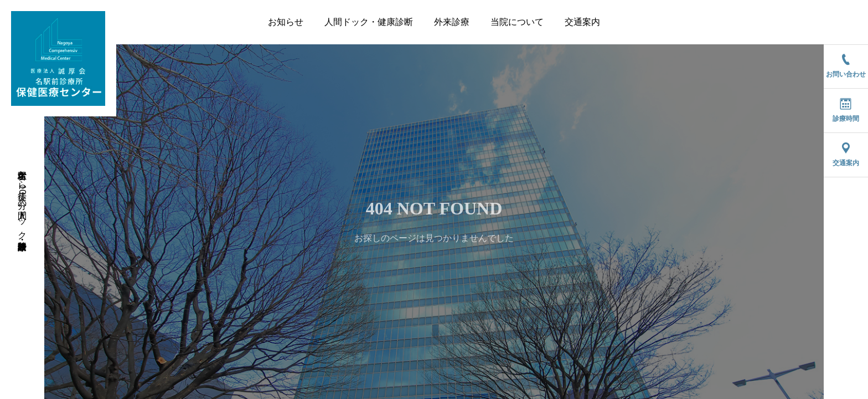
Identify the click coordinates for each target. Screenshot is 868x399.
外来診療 (452, 22)
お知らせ (286, 22)
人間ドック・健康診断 (369, 22)
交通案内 (582, 22)
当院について (517, 22)
